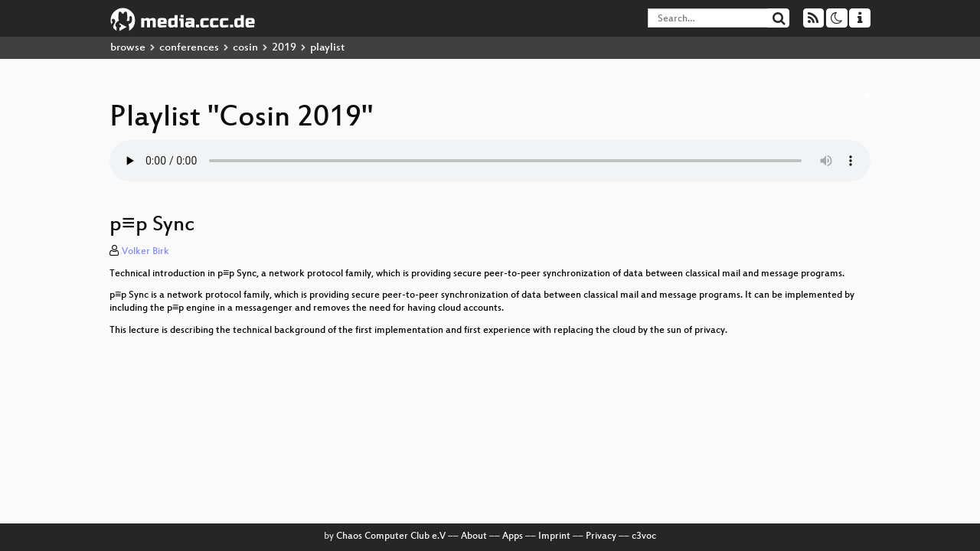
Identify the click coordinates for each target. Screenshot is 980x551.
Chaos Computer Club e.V (391, 536)
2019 (284, 48)
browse (128, 48)
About (474, 536)
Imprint (554, 536)
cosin (245, 48)
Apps (513, 536)
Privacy (601, 536)
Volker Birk (145, 252)
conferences (189, 48)
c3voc (644, 536)
